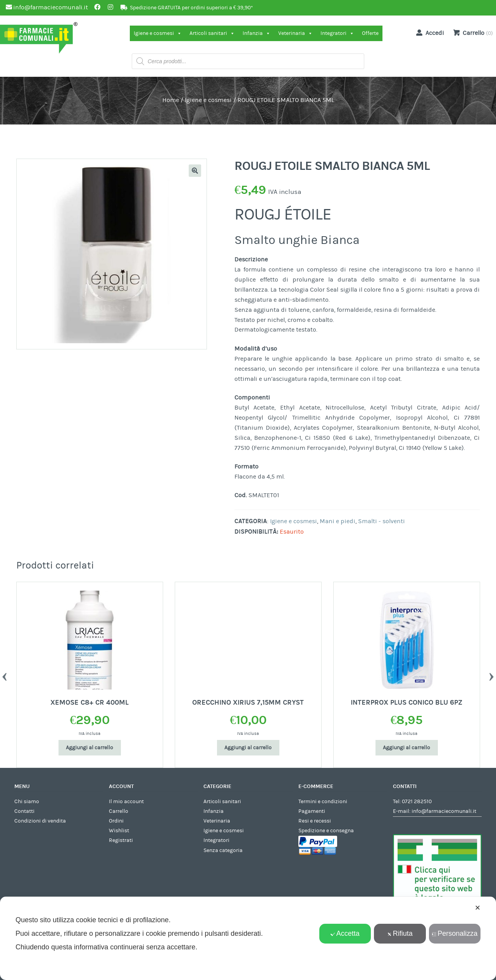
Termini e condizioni (323, 802)
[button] (195, 171)
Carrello (119, 811)
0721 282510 (417, 802)
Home (171, 100)
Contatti (24, 811)
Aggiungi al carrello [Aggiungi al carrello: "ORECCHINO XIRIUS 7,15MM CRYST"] (248, 748)
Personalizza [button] (455, 933)
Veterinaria (295, 33)
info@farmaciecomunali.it (444, 811)
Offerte (370, 33)
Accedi (429, 33)
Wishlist (119, 831)
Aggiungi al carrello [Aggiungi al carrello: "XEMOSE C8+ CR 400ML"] (90, 748)
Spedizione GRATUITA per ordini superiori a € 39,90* (191, 8)
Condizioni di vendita (40, 821)
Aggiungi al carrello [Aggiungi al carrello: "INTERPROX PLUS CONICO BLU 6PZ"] (406, 748)
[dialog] (248, 938)
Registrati (121, 840)
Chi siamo (27, 802)
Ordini (116, 821)
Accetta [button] (345, 933)
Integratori (337, 33)
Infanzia (257, 33)
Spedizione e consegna (326, 831)
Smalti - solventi (381, 521)
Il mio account (126, 802)
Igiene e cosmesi (158, 33)
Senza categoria (223, 850)
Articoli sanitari (212, 33)
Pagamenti (312, 811)
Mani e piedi (338, 521)
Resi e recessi (315, 821)
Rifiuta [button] (400, 933)
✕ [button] (478, 908)
